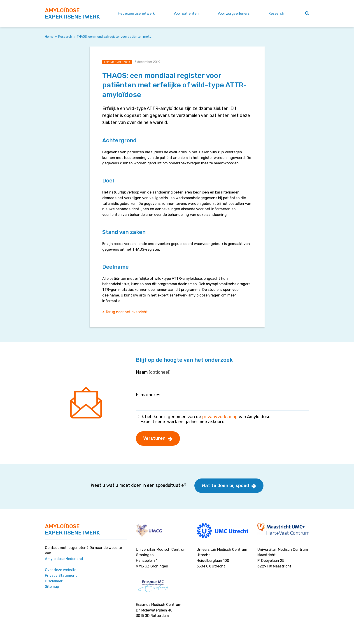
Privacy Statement (61, 575)
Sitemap (52, 587)
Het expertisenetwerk (136, 13)
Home (49, 37)
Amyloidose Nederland (64, 559)
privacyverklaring (220, 417)
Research (276, 13)
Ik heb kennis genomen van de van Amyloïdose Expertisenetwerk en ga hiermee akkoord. (205, 419)
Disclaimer (54, 581)
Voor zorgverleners (234, 13)
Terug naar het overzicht (127, 312)
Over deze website (61, 570)
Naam (153, 372)
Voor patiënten (186, 13)
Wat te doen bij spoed (225, 485)
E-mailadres (148, 395)
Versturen (154, 438)
